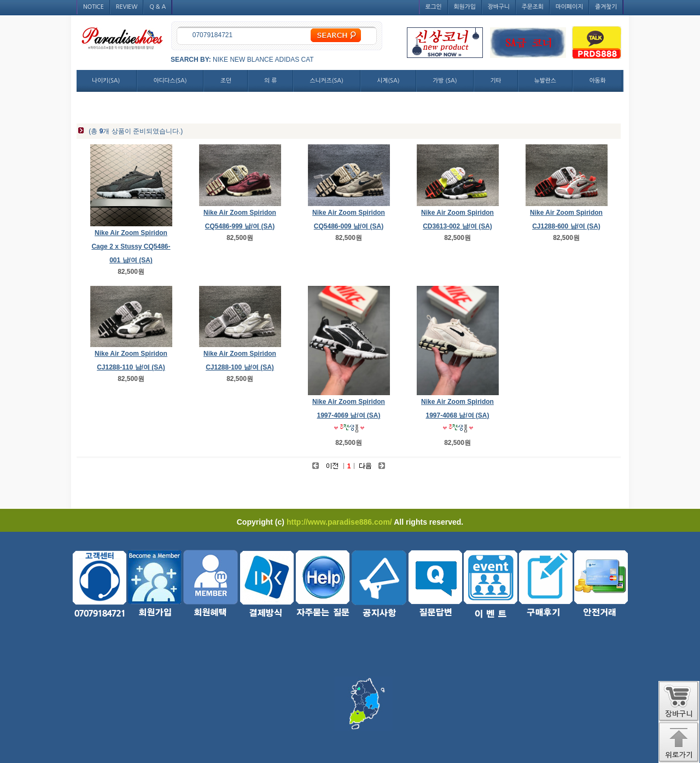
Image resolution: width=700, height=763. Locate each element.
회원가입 (465, 7)
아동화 (597, 81)
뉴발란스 (545, 81)
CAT (308, 60)
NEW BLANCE (251, 60)
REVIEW (127, 7)
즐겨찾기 (606, 7)
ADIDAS (287, 60)
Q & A (157, 7)
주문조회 (533, 7)
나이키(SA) (106, 81)
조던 (226, 81)
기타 (495, 81)
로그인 (434, 7)
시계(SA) (388, 81)
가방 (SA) (445, 81)
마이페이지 (569, 7)
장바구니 (499, 7)
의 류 (270, 81)
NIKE (220, 60)
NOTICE (94, 7)
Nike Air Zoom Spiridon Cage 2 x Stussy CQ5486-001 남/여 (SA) (131, 246)
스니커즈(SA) (327, 81)
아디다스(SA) (170, 81)
